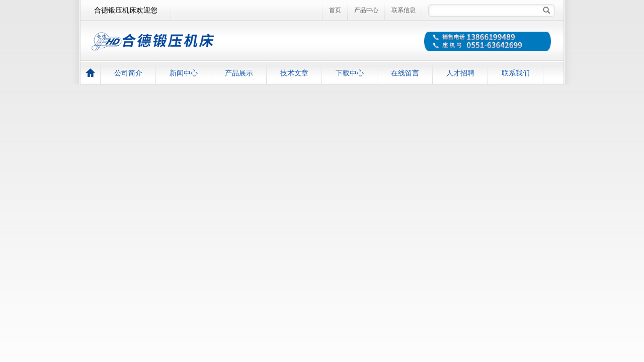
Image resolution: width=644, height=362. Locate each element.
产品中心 (366, 10)
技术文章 (294, 73)
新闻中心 (184, 73)
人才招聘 (460, 73)
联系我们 (516, 73)
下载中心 (350, 73)
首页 (335, 10)
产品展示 (239, 73)
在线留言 (405, 73)
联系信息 (404, 10)
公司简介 (128, 73)
